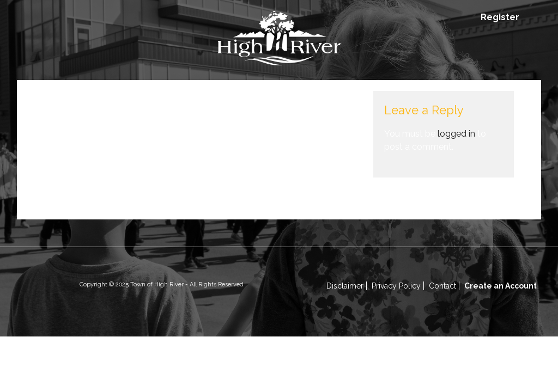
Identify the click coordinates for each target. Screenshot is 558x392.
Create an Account (501, 286)
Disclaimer (345, 286)
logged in (456, 134)
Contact (442, 286)
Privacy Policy (396, 286)
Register (500, 17)
